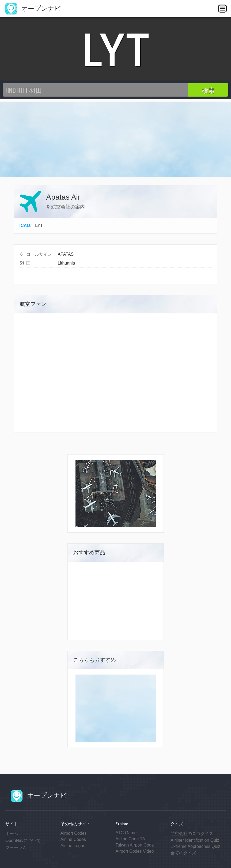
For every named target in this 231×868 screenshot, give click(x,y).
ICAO (25, 226)
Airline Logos (73, 846)
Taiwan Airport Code (135, 845)
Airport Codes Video (135, 851)
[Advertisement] (115, 140)
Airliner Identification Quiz (195, 840)
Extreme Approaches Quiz (195, 846)
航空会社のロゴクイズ (192, 834)
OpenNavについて (23, 840)
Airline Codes (73, 839)
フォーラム (16, 847)
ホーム (12, 834)
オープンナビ (33, 8)
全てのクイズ (183, 853)
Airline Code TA (130, 839)
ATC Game (126, 833)
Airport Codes (74, 833)
